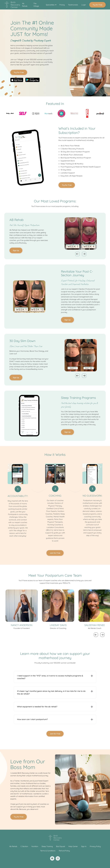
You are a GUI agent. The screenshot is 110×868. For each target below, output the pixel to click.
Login (84, 5)
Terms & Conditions (48, 851)
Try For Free (19, 72)
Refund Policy (64, 851)
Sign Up (16, 250)
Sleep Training (47, 846)
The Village (36, 5)
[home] (12, 5)
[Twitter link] (58, 858)
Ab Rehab (25, 5)
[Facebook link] (52, 858)
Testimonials (73, 5)
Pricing (62, 5)
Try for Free (97, 5)
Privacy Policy (95, 846)
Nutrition (35, 846)
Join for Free (55, 553)
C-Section (24, 846)
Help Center (73, 846)
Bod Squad (61, 846)
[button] (51, 5)
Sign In (84, 846)
